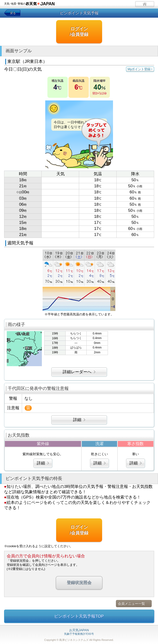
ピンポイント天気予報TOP (79, 616)
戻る (13, 13)
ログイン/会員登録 (79, 32)
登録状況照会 (79, 583)
